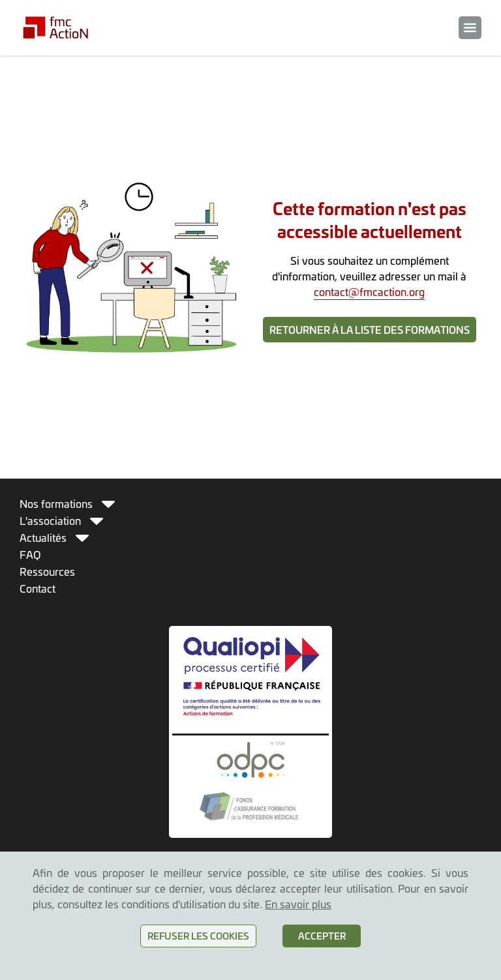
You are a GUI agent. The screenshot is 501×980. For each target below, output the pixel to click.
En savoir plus (298, 904)
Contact (38, 588)
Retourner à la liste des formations (370, 330)
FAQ (30, 554)
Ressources (47, 571)
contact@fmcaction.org (369, 291)
